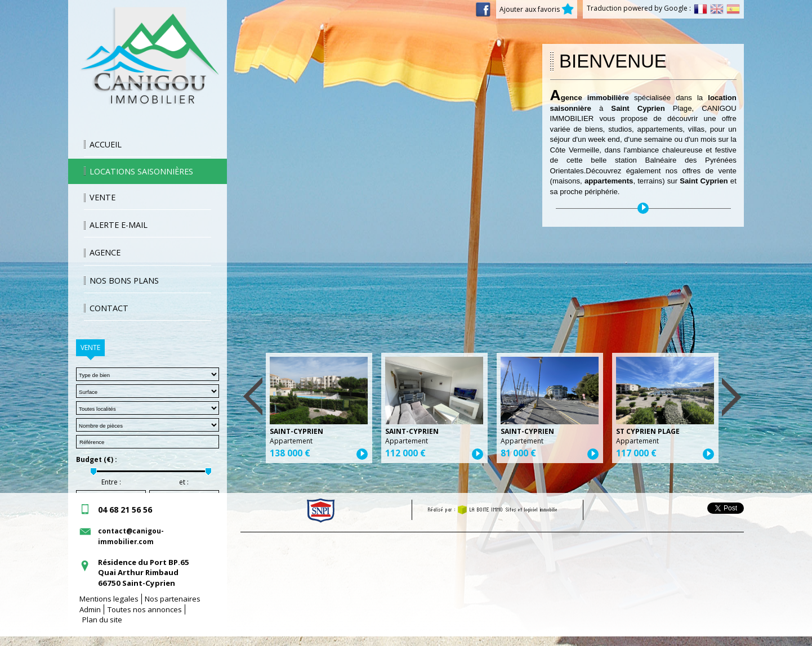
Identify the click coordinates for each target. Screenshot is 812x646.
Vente (102, 197)
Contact (109, 308)
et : (184, 482)
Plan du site (102, 620)
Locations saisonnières (141, 171)
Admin (90, 609)
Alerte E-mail (119, 225)
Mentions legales (109, 599)
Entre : (111, 482)
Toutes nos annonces (145, 609)
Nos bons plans (124, 281)
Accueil (106, 144)
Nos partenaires (173, 599)
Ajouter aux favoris (537, 9)
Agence (105, 252)
